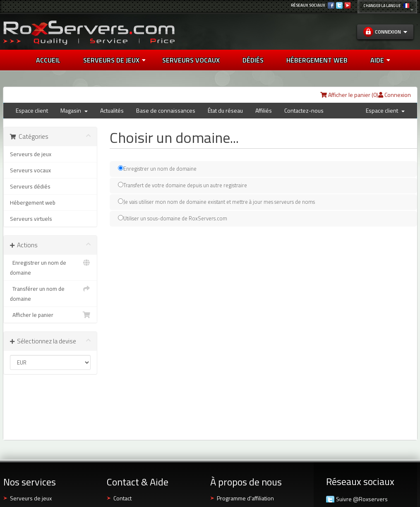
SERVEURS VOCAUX (191, 60)
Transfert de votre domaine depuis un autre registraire (182, 185)
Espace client (32, 110)
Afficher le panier (50, 315)
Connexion (395, 95)
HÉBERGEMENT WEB (317, 60)
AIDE (380, 60)
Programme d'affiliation (245, 498)
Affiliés (264, 110)
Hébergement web (33, 203)
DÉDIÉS (253, 60)
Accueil (48, 60)
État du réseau (225, 110)
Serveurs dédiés (30, 186)
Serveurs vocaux (30, 170)
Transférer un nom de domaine (50, 293)
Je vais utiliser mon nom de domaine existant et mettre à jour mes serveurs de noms (216, 202)
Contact (122, 498)
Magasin (74, 110)
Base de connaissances (166, 110)
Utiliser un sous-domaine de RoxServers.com (173, 218)
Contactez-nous (304, 110)
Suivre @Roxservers (362, 499)
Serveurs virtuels (31, 219)
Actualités (112, 110)
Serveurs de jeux (114, 60)
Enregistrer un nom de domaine (50, 267)
